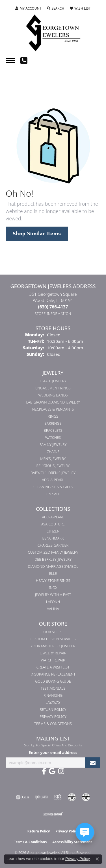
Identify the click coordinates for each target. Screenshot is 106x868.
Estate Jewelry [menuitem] (53, 381)
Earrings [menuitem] (53, 423)
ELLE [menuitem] (53, 573)
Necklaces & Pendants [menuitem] (53, 409)
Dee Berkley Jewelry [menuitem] (53, 559)
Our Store (53, 632)
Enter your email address (53, 752)
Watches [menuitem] (53, 437)
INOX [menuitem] (53, 588)
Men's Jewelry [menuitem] (53, 459)
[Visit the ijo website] (41, 797)
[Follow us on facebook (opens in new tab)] (44, 771)
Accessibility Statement (72, 842)
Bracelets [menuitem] (53, 430)
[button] (28, 8)
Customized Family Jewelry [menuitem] (53, 552)
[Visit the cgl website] (86, 797)
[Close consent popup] (97, 859)
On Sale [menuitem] (53, 494)
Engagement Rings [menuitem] (53, 388)
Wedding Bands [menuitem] (53, 395)
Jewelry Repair (53, 653)
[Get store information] (53, 314)
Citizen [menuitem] (53, 531)
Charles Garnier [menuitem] (53, 545)
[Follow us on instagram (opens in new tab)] (61, 771)
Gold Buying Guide (53, 681)
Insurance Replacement (53, 674)
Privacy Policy (53, 716)
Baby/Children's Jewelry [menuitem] (53, 473)
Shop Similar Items (37, 234)
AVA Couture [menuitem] (53, 524)
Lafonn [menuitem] (53, 602)
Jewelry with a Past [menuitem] (53, 595)
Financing (53, 695)
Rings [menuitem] (53, 416)
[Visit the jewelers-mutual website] (53, 814)
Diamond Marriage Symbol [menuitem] (53, 566)
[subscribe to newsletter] (93, 763)
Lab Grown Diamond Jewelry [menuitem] (53, 402)
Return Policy (53, 709)
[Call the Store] (53, 307)
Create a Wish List (53, 667)
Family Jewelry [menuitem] (53, 444)
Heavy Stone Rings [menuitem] (53, 580)
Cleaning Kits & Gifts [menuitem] (53, 487)
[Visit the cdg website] (72, 797)
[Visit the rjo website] (58, 797)
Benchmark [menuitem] (53, 538)
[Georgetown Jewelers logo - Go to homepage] (53, 32)
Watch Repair (53, 660)
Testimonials (53, 688)
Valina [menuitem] (53, 609)
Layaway (53, 702)
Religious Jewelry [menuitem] (53, 466)
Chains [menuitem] (53, 451)
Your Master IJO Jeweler (53, 646)
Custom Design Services (53, 639)
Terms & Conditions (53, 724)
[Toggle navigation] (10, 60)
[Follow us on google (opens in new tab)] (52, 771)
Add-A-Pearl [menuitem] (53, 480)
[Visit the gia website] (23, 797)
